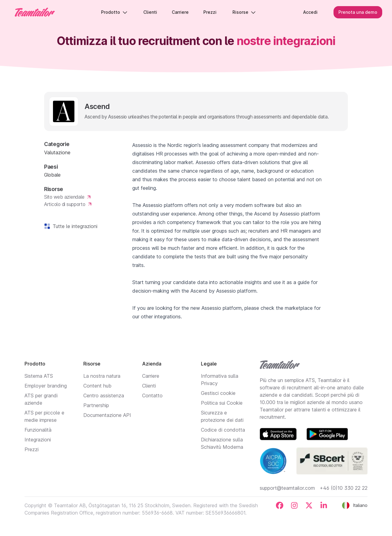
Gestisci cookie (218, 393)
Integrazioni (38, 440)
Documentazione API (107, 415)
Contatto (152, 395)
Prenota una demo (358, 12)
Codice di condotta (223, 430)
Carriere (151, 376)
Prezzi (32, 449)
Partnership (96, 405)
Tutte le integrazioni (74, 226)
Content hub (97, 386)
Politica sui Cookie (222, 403)
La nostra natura (102, 376)
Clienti (149, 386)
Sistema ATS (39, 376)
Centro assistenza (104, 395)
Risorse (244, 12)
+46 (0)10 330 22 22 (344, 488)
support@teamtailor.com (287, 488)
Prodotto (114, 12)
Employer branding (46, 386)
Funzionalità (38, 430)
